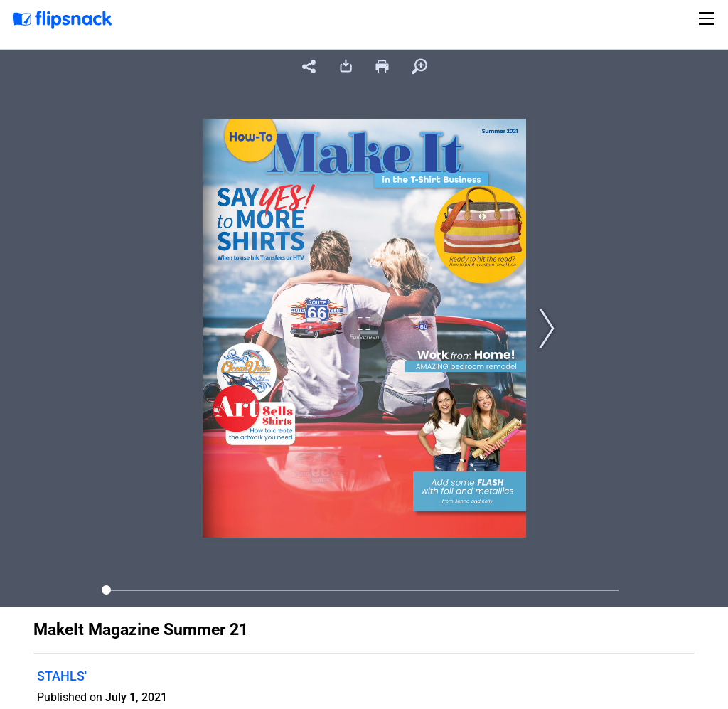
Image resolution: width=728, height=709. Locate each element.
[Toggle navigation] (709, 18)
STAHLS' (62, 676)
